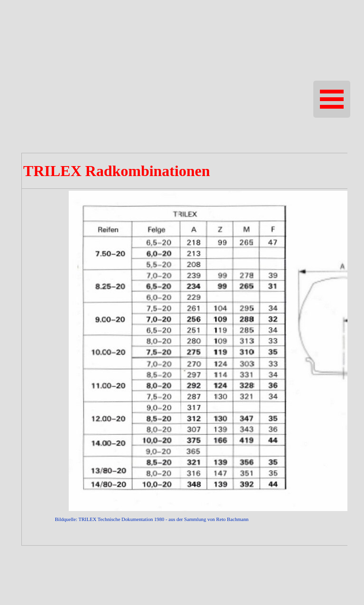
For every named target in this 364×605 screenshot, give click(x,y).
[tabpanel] (182, 349)
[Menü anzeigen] (332, 99)
